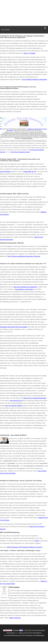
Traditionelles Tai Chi (30, 172)
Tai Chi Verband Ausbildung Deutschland (34, 79)
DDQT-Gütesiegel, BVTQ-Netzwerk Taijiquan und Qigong (25, 547)
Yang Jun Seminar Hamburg (14, 406)
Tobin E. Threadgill (29, 53)
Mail (21, 630)
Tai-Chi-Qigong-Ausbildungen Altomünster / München (24, 256)
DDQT (37, 541)
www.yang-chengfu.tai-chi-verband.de (25, 287)
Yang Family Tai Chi (16, 401)
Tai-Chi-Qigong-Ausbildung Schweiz (20, 152)
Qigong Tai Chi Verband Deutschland (35, 398)
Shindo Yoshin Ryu (15, 618)
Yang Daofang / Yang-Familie (24, 289)
